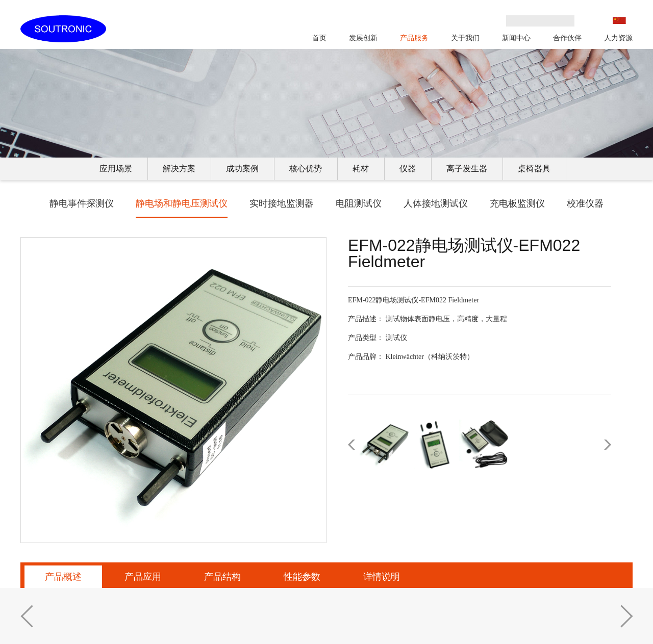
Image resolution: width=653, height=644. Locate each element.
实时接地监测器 (282, 203)
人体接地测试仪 (436, 203)
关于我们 (465, 38)
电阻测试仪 (359, 203)
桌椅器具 (534, 169)
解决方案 (179, 169)
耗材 (361, 169)
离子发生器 (467, 169)
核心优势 (306, 169)
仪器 (408, 169)
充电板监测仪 (517, 203)
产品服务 (414, 38)
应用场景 (116, 169)
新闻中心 (516, 38)
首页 (319, 38)
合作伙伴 (567, 38)
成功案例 (242, 169)
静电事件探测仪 (82, 203)
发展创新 (363, 38)
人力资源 (618, 38)
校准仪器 (585, 203)
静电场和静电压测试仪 (182, 203)
